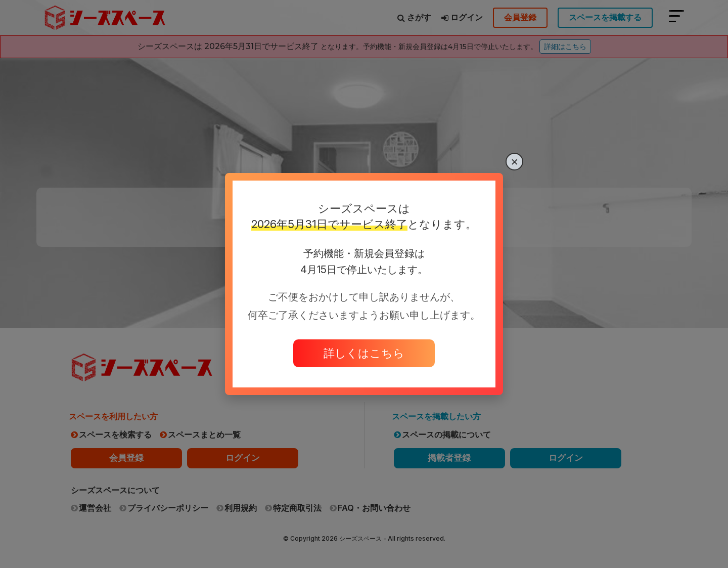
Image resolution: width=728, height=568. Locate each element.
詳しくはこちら (364, 353)
